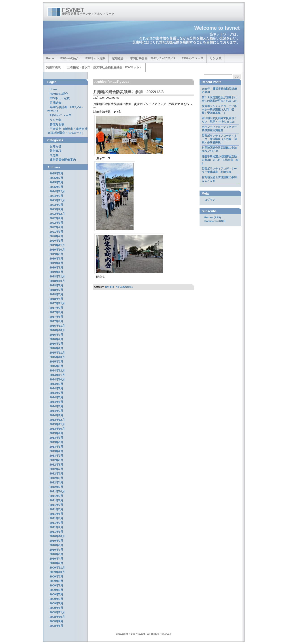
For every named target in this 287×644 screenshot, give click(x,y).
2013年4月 (56, 451)
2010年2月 (56, 563)
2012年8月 (56, 465)
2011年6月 (56, 509)
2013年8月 (56, 438)
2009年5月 (56, 595)
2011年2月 (56, 527)
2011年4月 (56, 518)
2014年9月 (56, 384)
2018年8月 (56, 286)
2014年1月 (56, 415)
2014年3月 (56, 406)
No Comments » (125, 287)
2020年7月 (56, 236)
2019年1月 (56, 272)
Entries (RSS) (213, 217)
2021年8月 (56, 232)
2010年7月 (56, 550)
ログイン (210, 200)
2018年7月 (56, 290)
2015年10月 (57, 357)
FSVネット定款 (96, 58)
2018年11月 (57, 277)
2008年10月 (57, 617)
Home (50, 58)
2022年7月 (56, 227)
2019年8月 (56, 254)
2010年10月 (57, 536)
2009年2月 (56, 603)
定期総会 (118, 58)
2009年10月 (57, 572)
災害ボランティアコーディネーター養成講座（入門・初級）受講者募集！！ (219, 109)
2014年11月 (57, 375)
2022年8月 (56, 223)
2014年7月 (56, 393)
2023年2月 (56, 209)
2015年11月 (57, 353)
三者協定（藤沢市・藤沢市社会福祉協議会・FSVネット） (105, 67)
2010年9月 (56, 541)
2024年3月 (56, 196)
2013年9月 (56, 433)
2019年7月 (56, 259)
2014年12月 (57, 371)
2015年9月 (56, 362)
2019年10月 (57, 250)
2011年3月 (56, 523)
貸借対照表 (53, 67)
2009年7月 (56, 586)
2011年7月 (56, 505)
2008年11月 (57, 612)
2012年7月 (56, 469)
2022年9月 (56, 218)
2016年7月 (56, 335)
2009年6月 (56, 590)
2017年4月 (56, 321)
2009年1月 (56, 608)
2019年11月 (57, 245)
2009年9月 (56, 577)
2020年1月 (56, 241)
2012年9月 (56, 460)
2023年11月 (57, 200)
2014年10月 (57, 380)
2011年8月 (56, 500)
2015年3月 (56, 366)
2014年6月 (56, 397)
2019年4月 (56, 263)
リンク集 (216, 58)
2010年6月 (56, 554)
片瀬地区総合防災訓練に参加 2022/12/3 (129, 92)
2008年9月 (56, 621)
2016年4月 (56, 339)
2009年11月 (57, 568)
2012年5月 (56, 478)
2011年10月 (57, 492)
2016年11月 (57, 326)
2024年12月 (57, 191)
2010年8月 (56, 545)
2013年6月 (56, 442)
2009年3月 (56, 599)
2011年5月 (56, 514)
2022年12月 (57, 214)
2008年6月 (56, 626)
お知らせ (55, 146)
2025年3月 (56, 187)
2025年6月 (56, 182)
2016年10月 (57, 330)
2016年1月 (56, 348)
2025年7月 (56, 178)
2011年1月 (56, 532)
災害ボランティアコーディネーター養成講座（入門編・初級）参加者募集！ (219, 139)
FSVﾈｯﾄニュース (192, 58)
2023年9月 (56, 205)
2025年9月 (56, 174)
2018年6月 (56, 294)
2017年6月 (56, 317)
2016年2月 (56, 344)
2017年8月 (56, 312)
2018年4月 (56, 299)
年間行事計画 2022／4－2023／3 (152, 58)
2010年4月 (56, 559)
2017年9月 (56, 308)
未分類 (54, 155)
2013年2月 (56, 456)
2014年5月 (56, 402)
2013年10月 (57, 429)
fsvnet (73, 10)
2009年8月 (56, 581)
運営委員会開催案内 (63, 160)
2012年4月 (56, 483)
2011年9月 (56, 496)
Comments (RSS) (215, 221)
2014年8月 (56, 389)
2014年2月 (56, 411)
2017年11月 (57, 303)
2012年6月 (56, 474)
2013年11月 (57, 424)
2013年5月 (56, 447)
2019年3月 (56, 268)
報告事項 (109, 287)
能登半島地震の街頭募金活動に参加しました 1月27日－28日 (220, 160)
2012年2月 (56, 487)
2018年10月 (57, 281)
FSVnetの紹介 (70, 58)
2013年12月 (57, 420)
